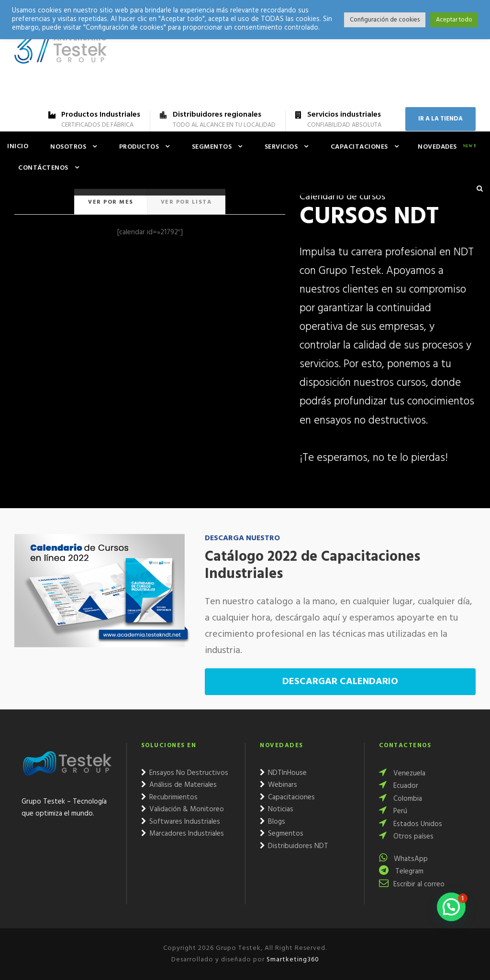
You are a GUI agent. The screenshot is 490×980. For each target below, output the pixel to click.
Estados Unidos (411, 824)
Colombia (401, 799)
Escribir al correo (412, 884)
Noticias (277, 809)
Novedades (437, 147)
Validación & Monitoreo (183, 809)
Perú (393, 811)
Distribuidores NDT (294, 846)
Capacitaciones (359, 147)
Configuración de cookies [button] (385, 20)
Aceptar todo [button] (454, 20)
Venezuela (402, 773)
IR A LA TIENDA (440, 119)
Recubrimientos (169, 797)
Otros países (406, 837)
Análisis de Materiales (179, 785)
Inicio (18, 147)
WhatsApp (403, 859)
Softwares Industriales (181, 822)
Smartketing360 (292, 960)
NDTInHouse (283, 773)
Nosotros (68, 147)
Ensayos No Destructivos (185, 773)
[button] (451, 907)
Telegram (401, 871)
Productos (139, 147)
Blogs (273, 822)
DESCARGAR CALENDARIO (340, 682)
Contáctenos (43, 168)
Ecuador (399, 786)
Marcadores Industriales (183, 834)
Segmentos (212, 147)
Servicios (281, 147)
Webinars (278, 785)
